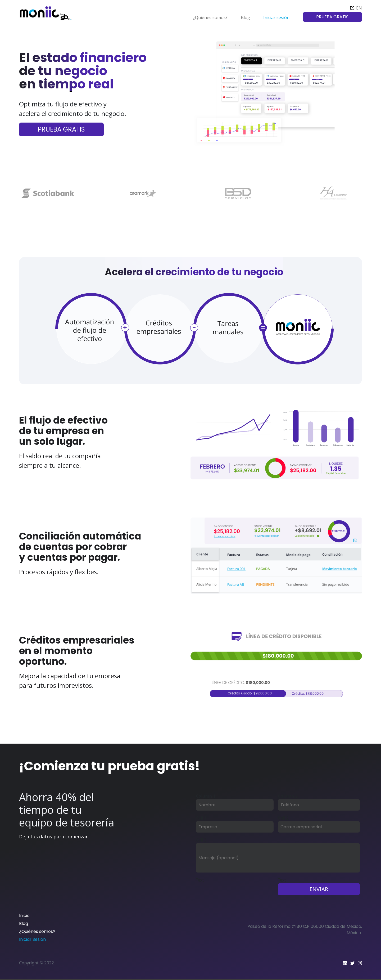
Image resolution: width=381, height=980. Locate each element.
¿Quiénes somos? (210, 17)
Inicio (24, 916)
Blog (245, 17)
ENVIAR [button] (319, 889)
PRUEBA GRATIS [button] (332, 17)
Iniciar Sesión (32, 939)
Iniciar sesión (276, 17)
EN (359, 8)
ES (352, 8)
